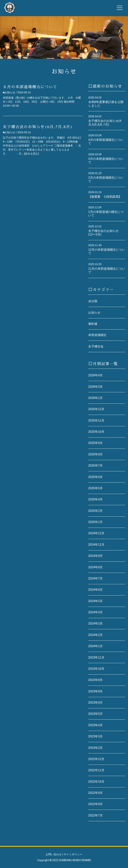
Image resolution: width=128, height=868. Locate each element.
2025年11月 (96, 421)
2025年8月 (96, 454)
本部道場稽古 (97, 335)
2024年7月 (96, 578)
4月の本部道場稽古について (106, 142)
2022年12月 (96, 759)
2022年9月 (96, 793)
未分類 (93, 301)
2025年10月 (96, 432)
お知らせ (94, 313)
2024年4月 (96, 612)
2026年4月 (96, 375)
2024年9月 (96, 556)
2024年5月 (96, 601)
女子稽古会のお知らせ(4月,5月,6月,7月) (105, 123)
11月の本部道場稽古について (107, 270)
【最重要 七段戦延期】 (105, 197)
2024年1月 (96, 646)
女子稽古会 (96, 346)
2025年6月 (96, 477)
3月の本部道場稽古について (106, 161)
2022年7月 (96, 815)
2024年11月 (96, 545)
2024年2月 (96, 635)
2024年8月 (96, 567)
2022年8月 (96, 804)
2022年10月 (96, 782)
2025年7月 (96, 466)
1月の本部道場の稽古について (106, 214)
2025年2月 (96, 511)
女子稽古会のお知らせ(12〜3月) (103, 233)
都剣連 (93, 324)
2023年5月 (96, 714)
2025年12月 (96, 409)
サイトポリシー (73, 854)
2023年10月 (96, 669)
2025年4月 (96, 499)
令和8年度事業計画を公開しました (106, 104)
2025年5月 (96, 488)
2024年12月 (96, 533)
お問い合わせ (54, 854)
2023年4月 (96, 725)
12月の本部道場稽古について (107, 251)
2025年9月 (96, 443)
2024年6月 (96, 590)
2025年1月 (96, 522)
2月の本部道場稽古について (106, 179)
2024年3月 (96, 623)
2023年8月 (96, 691)
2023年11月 (96, 658)
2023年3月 (96, 736)
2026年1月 (96, 398)
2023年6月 (96, 703)
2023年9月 (96, 680)
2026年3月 (96, 387)
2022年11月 (96, 770)
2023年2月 (96, 748)
